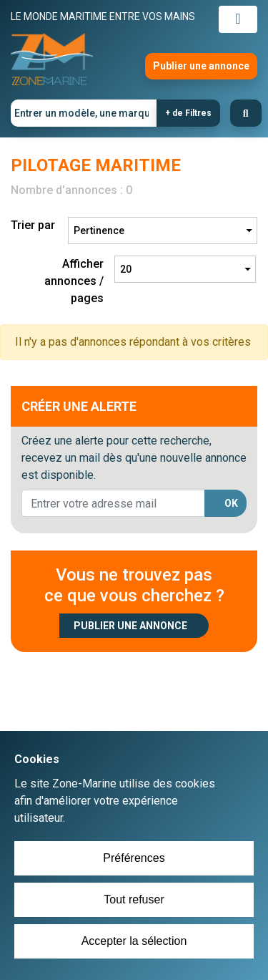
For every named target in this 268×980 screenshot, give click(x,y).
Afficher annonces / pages (74, 281)
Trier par (33, 225)
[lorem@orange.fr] (113, 503)
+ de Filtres (188, 113)
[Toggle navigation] (238, 19)
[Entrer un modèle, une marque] (84, 113)
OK (231, 503)
